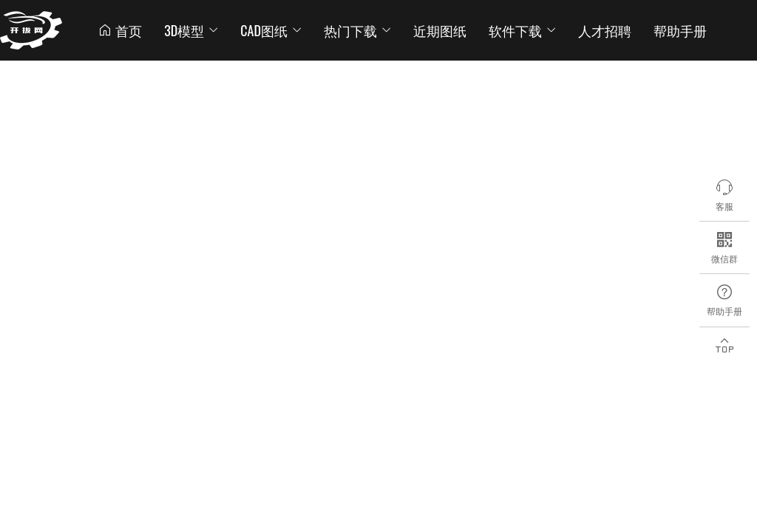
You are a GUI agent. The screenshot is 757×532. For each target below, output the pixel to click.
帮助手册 (680, 30)
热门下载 (357, 30)
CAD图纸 (271, 30)
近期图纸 (440, 30)
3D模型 (191, 30)
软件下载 (522, 30)
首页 (120, 30)
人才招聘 (605, 30)
